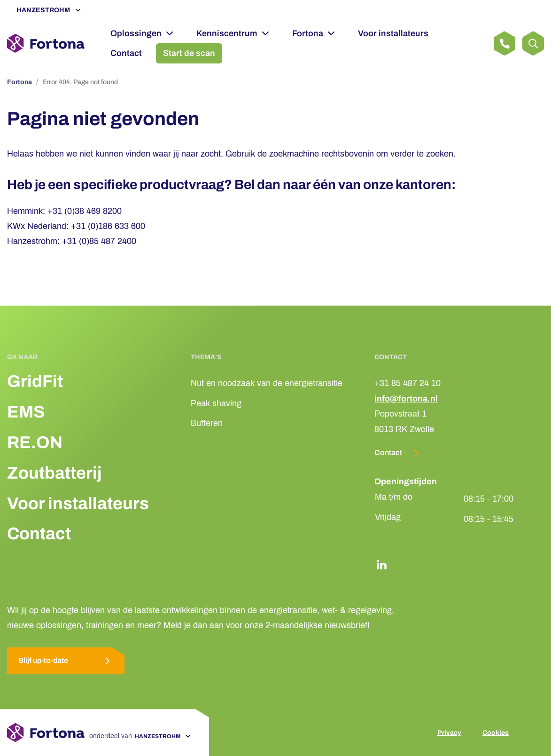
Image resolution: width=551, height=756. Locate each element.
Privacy (449, 733)
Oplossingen (136, 33)
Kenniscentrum (227, 33)
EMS (26, 412)
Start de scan (189, 53)
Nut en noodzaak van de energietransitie (267, 383)
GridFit (35, 381)
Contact (126, 53)
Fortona (308, 33)
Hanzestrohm (44, 10)
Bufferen (207, 423)
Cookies (496, 733)
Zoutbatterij (54, 473)
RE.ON (35, 442)
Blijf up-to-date (66, 661)
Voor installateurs (393, 33)
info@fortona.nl (406, 399)
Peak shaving (216, 403)
